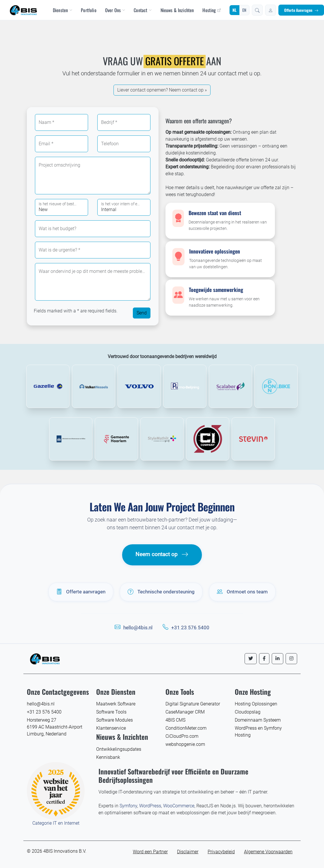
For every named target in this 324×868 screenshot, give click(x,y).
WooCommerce (179, 806)
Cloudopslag (248, 712)
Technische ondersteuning (161, 592)
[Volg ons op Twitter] (251, 659)
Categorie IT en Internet (56, 823)
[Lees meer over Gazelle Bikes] (48, 386)
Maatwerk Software (116, 704)
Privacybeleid (221, 852)
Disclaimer (188, 852)
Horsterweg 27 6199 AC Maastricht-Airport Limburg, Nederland (55, 727)
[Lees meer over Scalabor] (230, 386)
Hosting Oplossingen (256, 704)
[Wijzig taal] (239, 10)
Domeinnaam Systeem (258, 720)
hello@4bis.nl (138, 627)
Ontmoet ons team (242, 592)
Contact (143, 10)
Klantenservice (111, 728)
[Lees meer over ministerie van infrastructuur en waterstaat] (71, 439)
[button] (257, 10)
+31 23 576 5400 (190, 627)
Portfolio (89, 10)
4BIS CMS (175, 720)
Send (142, 313)
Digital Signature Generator (193, 704)
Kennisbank (108, 757)
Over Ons (115, 10)
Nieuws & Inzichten (177, 10)
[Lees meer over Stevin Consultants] (253, 439)
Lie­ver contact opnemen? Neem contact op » (162, 90)
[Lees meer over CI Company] (208, 439)
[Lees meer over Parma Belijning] (185, 386)
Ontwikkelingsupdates (119, 749)
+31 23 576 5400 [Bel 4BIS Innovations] (44, 712)
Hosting (211, 10)
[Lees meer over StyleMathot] (162, 439)
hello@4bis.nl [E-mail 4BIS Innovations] (41, 704)
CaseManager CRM (185, 712)
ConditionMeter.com (186, 728)
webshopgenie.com (185, 744)
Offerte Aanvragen (301, 10)
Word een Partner (150, 852)
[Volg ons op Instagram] (291, 659)
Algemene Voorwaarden (268, 852)
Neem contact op (162, 555)
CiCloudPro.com (182, 736)
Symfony (128, 806)
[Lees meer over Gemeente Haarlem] (116, 439)
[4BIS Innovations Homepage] (45, 658)
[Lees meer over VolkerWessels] (94, 386)
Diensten (63, 10)
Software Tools (111, 712)
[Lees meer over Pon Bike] (276, 386)
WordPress (150, 806)
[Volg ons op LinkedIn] (278, 659)
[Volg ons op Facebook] (264, 659)
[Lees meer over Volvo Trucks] (139, 386)
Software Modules (114, 720)
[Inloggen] (271, 10)
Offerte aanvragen (81, 592)
